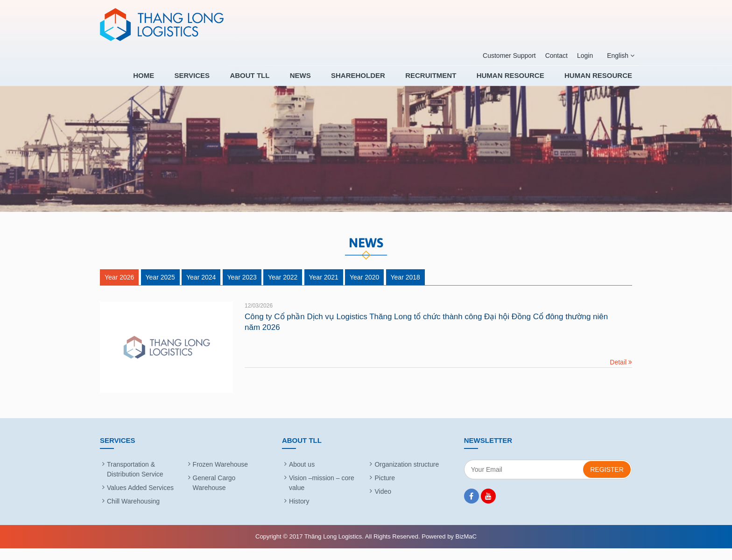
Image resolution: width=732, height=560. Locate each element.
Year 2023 (242, 289)
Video (383, 503)
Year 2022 (283, 289)
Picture (385, 490)
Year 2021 (324, 289)
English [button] (621, 56)
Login (585, 56)
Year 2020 (364, 289)
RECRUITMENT (443, 81)
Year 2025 (160, 289)
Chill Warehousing (133, 513)
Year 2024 (201, 289)
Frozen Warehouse (221, 476)
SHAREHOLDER (377, 81)
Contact (556, 56)
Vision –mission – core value (322, 494)
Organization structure (407, 476)
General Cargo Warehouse (214, 494)
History (299, 513)
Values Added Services (140, 499)
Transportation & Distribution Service (135, 481)
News (325, 81)
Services (229, 81)
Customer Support (509, 56)
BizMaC (466, 548)
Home (187, 81)
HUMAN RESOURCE (517, 81)
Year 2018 (405, 289)
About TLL (281, 81)
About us (302, 476)
